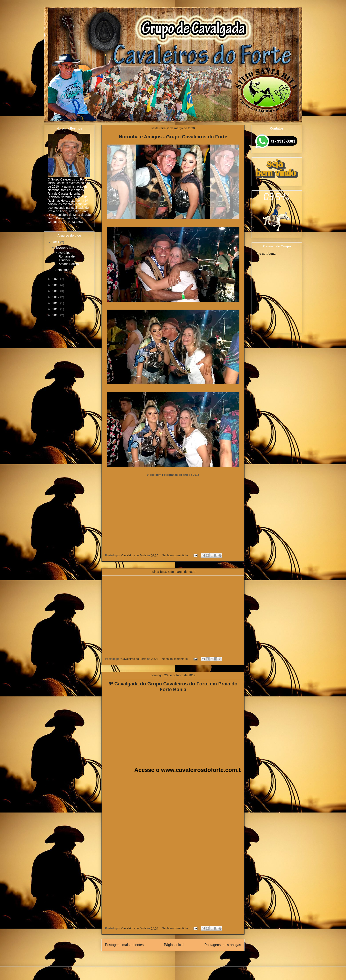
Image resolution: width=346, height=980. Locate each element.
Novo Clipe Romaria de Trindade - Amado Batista (67, 258)
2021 (56, 242)
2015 (56, 309)
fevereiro (62, 248)
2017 (56, 297)
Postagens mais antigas (223, 945)
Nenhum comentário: (175, 555)
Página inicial (174, 945)
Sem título (62, 270)
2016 (56, 303)
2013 (56, 315)
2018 (56, 291)
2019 (56, 285)
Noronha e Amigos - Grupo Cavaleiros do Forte (173, 137)
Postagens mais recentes (124, 945)
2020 (56, 279)
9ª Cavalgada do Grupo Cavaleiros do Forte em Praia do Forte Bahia (173, 687)
